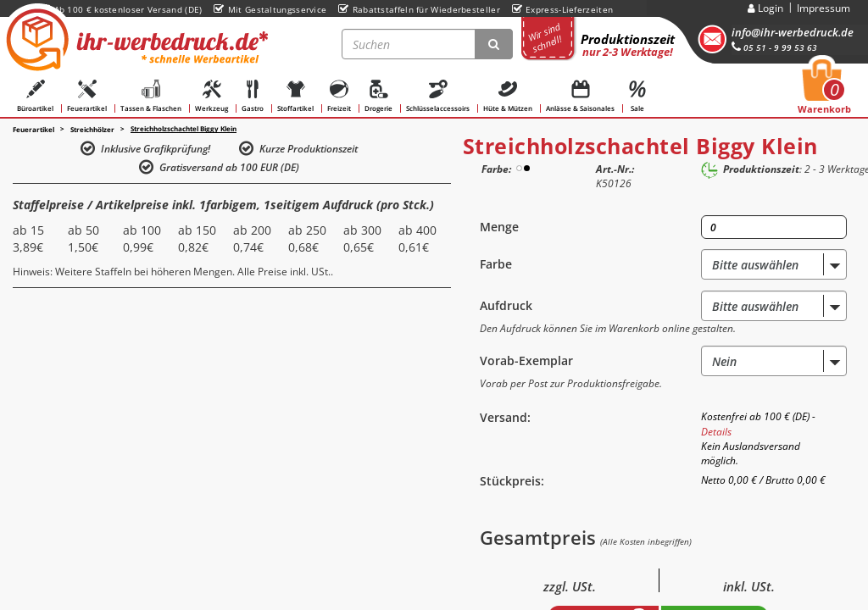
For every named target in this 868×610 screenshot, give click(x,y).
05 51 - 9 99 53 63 (774, 47)
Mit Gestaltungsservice (270, 9)
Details (716, 432)
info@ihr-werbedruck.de (793, 32)
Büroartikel (35, 96)
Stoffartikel (295, 96)
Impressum (823, 8)
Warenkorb (824, 91)
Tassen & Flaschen (151, 96)
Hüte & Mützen (508, 96)
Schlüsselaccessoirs (438, 96)
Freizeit (339, 96)
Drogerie (378, 96)
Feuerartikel (87, 96)
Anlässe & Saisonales (580, 96)
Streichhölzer (92, 130)
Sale (637, 96)
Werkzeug (211, 96)
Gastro (253, 96)
